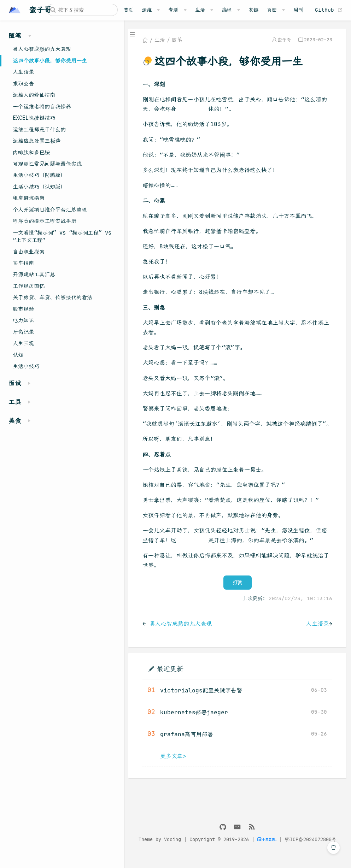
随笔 (178, 40)
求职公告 (23, 84)
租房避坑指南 (29, 198)
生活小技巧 (26, 366)
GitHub (329, 10)
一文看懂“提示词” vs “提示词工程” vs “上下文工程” (62, 236)
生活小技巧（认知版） (39, 187)
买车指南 (23, 263)
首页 (128, 10)
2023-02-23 (318, 40)
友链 (253, 10)
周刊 (298, 10)
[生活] (204, 10)
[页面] (276, 10)
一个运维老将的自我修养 (42, 107)
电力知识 (23, 320)
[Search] (82, 10)
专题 (173, 10)
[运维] (151, 10)
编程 (227, 10)
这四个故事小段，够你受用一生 (50, 61)
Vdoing (173, 849)
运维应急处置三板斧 (37, 141)
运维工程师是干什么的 (39, 129)
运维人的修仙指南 (34, 95)
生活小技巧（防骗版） (39, 175)
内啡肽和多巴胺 (31, 152)
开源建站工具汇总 (34, 274)
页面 (272, 10)
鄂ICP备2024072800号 (311, 849)
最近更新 (171, 678)
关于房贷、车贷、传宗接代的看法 (52, 297)
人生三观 (23, 343)
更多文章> (174, 766)
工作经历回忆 (29, 286)
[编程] (231, 10)
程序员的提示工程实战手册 (45, 221)
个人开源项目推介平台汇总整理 (50, 210)
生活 (200, 10)
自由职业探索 (29, 252)
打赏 (238, 592)
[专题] (177, 10)
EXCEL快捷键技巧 (34, 118)
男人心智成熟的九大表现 (42, 49)
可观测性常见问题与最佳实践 (47, 164)
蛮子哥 (284, 40)
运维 (147, 10)
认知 (18, 355)
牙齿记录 (23, 332)
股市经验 (23, 309)
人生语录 (23, 72)
